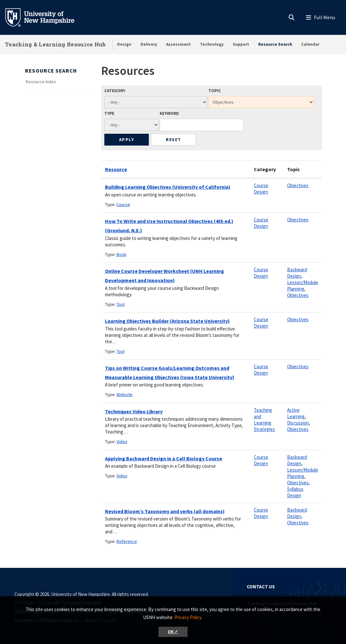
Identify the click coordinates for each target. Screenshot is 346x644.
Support (241, 44)
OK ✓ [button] (173, 632)
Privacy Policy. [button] (188, 617)
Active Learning (296, 413)
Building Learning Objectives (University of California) (168, 187)
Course (123, 204)
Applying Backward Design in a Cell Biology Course (164, 458)
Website (125, 394)
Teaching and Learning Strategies (264, 420)
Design (124, 44)
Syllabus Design (295, 492)
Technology (212, 44)
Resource (116, 169)
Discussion (298, 423)
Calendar (310, 44)
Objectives (298, 185)
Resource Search (275, 44)
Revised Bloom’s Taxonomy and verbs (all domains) (165, 511)
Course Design (261, 189)
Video (122, 441)
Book (121, 254)
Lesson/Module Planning (303, 286)
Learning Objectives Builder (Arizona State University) (167, 321)
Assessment (178, 44)
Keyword (169, 113)
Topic (215, 91)
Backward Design (297, 273)
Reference (127, 541)
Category (115, 91)
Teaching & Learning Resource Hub (55, 44)
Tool (121, 304)
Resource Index (41, 82)
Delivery (149, 44)
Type (109, 113)
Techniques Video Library (134, 411)
